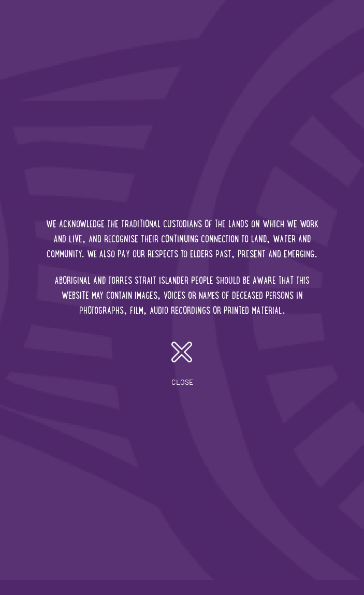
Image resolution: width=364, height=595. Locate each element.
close (182, 364)
